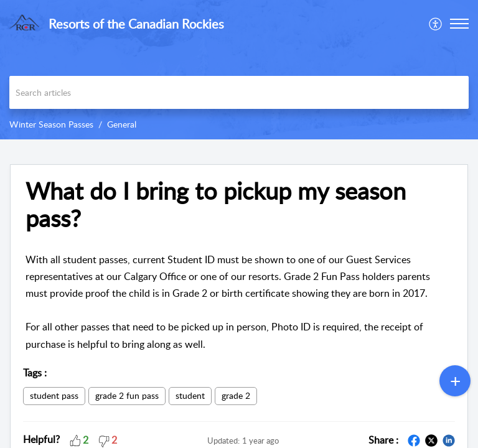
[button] (436, 24)
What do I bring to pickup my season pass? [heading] (216, 205)
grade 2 (236, 395)
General (122, 124)
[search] (239, 92)
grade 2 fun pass (127, 395)
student (190, 395)
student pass (54, 395)
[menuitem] (436, 24)
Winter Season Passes (51, 124)
